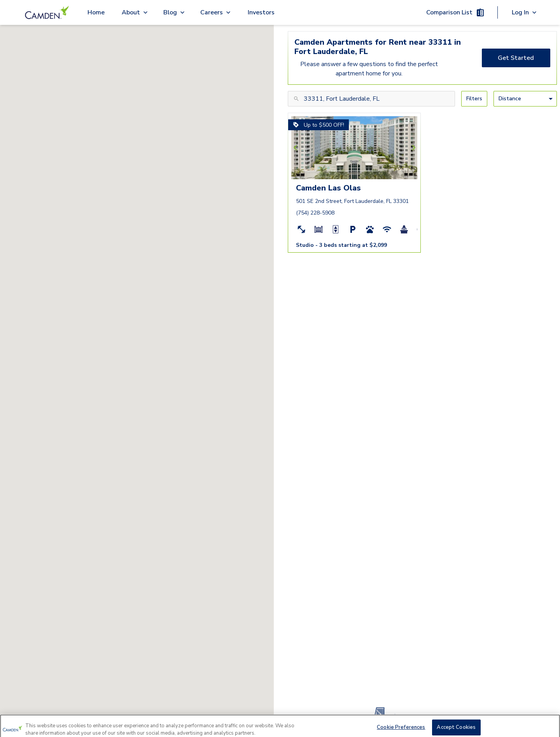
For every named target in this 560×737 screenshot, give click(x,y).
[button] (333, 171)
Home (96, 12)
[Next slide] (413, 148)
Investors (261, 12)
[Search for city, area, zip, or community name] (371, 99)
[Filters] (474, 99)
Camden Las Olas (328, 188)
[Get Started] (516, 58)
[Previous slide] (296, 148)
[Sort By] (525, 99)
